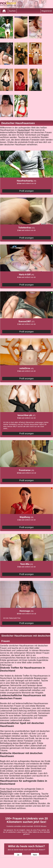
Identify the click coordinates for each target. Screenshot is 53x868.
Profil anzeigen (27, 191)
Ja (18, 855)
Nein (35, 855)
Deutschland (24, 130)
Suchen (12, 11)
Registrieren (47, 11)
